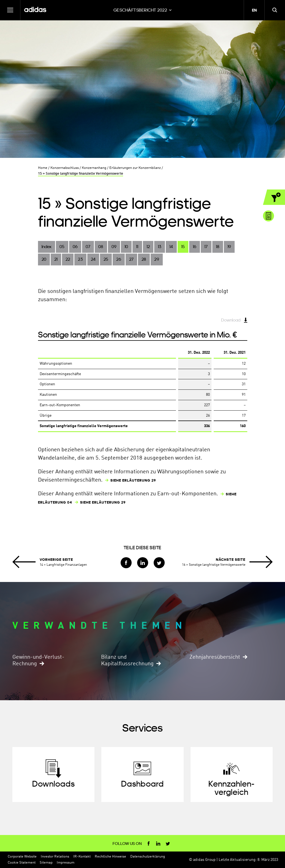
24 (93, 259)
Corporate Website (22, 857)
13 (160, 247)
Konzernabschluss (65, 168)
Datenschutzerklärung (148, 857)
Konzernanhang (94, 168)
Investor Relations (55, 857)
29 (157, 259)
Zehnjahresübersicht (215, 657)
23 (80, 259)
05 (62, 247)
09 (114, 247)
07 (88, 247)
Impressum (66, 863)
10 (126, 247)
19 (229, 247)
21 (56, 259)
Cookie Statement (22, 863)
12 (148, 247)
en (254, 10)
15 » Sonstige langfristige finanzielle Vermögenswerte (81, 174)
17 (206, 247)
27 (131, 259)
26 (119, 259)
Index (47, 247)
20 (44, 259)
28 (144, 259)
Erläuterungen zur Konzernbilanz (135, 168)
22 (68, 259)
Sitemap (46, 863)
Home (43, 168)
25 (106, 259)
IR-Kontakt (82, 857)
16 (195, 247)
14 (171, 247)
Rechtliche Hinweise (110, 857)
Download (231, 320)
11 (137, 247)
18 (218, 247)
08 (101, 247)
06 (75, 247)
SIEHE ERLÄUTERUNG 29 (133, 480)
